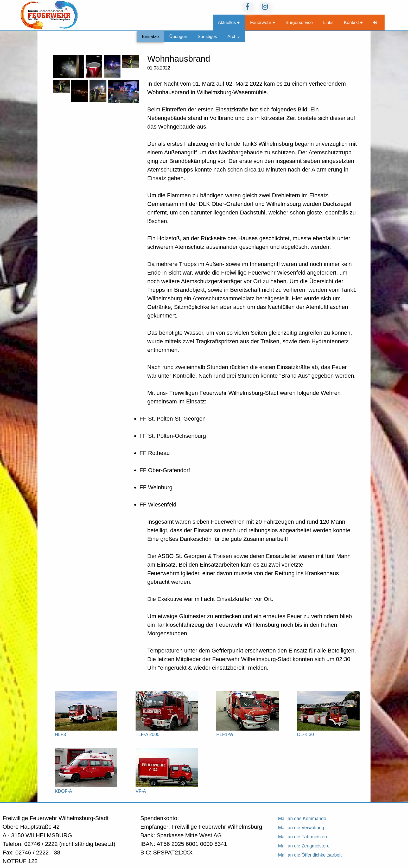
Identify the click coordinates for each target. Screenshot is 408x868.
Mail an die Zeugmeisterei (304, 846)
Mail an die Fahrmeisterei (304, 837)
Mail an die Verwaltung (301, 828)
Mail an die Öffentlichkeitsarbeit (310, 855)
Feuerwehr (261, 23)
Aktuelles (227, 23)
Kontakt (352, 23)
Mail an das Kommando (302, 819)
